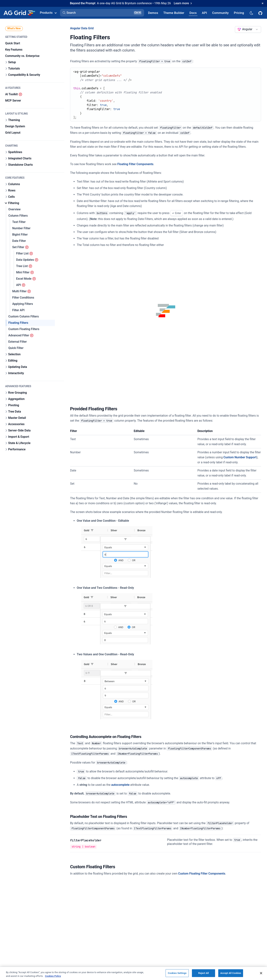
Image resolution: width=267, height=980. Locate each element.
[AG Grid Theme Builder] (174, 13)
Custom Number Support (240, 457)
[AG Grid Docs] (193, 13)
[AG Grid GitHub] (261, 13)
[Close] (261, 973)
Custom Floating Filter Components (202, 874)
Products (48, 13)
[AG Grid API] (204, 13)
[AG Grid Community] (220, 13)
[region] (133, 973)
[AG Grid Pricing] (239, 13)
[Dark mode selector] (251, 13)
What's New (14, 28)
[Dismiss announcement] (263, 3)
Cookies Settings (177, 973)
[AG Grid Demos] (153, 13)
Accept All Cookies (231, 973)
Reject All (203, 973)
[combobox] (248, 29)
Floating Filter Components (135, 164)
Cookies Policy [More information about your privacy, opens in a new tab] (53, 976)
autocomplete (120, 785)
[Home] (19, 13)
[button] (102, 13)
